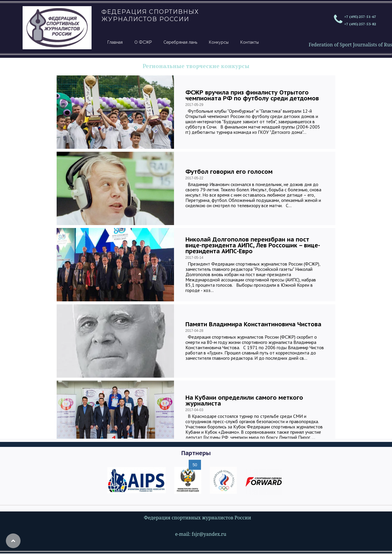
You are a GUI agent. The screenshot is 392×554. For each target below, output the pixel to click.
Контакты (250, 42)
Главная (115, 42)
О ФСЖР (143, 42)
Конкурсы (219, 42)
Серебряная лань (180, 42)
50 (195, 465)
